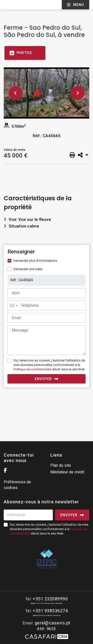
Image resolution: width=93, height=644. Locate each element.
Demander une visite (28, 269)
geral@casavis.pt (53, 623)
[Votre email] (28, 515)
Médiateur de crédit (67, 472)
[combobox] (46, 306)
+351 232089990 (50, 599)
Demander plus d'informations (35, 261)
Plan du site (61, 465)
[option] (46, 93)
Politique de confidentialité (32, 369)
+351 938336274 (50, 611)
